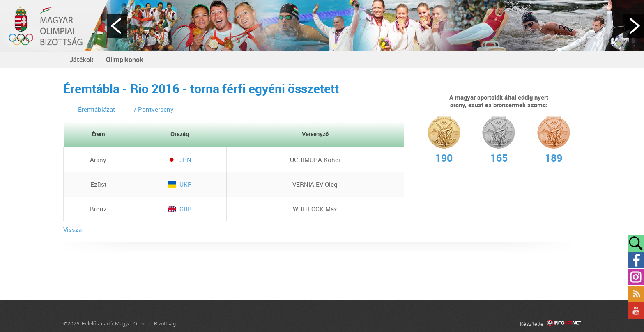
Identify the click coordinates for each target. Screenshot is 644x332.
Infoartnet (564, 324)
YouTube (636, 311)
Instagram (636, 277)
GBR (180, 209)
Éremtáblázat (97, 109)
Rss (636, 294)
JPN (179, 160)
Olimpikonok (125, 60)
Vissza (72, 229)
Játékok (82, 60)
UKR (180, 184)
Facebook (636, 260)
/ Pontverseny (154, 109)
